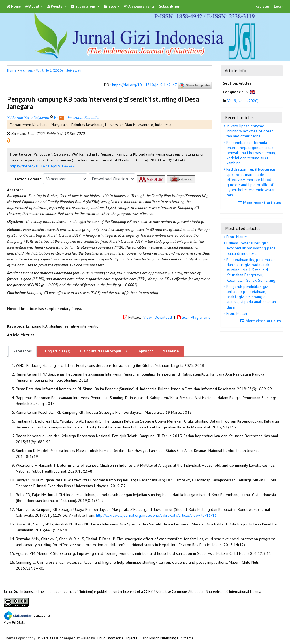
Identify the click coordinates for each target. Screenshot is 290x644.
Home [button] (12, 70)
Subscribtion (170, 6)
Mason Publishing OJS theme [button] (171, 638)
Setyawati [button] (74, 70)
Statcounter (43, 615)
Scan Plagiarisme (194, 317)
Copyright (145, 351)
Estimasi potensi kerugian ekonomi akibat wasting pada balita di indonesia (250, 248)
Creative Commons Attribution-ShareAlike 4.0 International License (210, 591)
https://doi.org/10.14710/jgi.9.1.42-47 (144, 85)
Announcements (139, 6)
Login (279, 6)
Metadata (171, 351)
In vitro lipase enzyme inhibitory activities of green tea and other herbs (249, 131)
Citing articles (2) (56, 351)
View (147, 317)
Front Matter (236, 237)
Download (163, 317)
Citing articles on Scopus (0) (104, 351)
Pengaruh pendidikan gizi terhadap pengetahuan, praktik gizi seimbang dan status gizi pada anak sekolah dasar (250, 297)
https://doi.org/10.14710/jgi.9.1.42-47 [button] (42, 166)
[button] (8, 140)
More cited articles (261, 321)
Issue (110, 6)
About (33, 6)
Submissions (84, 6)
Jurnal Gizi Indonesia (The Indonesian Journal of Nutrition (48, 591)
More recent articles (260, 203)
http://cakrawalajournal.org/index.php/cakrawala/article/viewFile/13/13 (156, 515)
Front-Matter (236, 313)
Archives (26, 70)
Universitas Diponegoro (56, 638)
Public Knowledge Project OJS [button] (119, 638)
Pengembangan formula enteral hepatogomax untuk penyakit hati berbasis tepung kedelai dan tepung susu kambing (251, 153)
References (23, 351)
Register (262, 6)
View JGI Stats (14, 622)
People (55, 6)
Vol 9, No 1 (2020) (49, 70)
